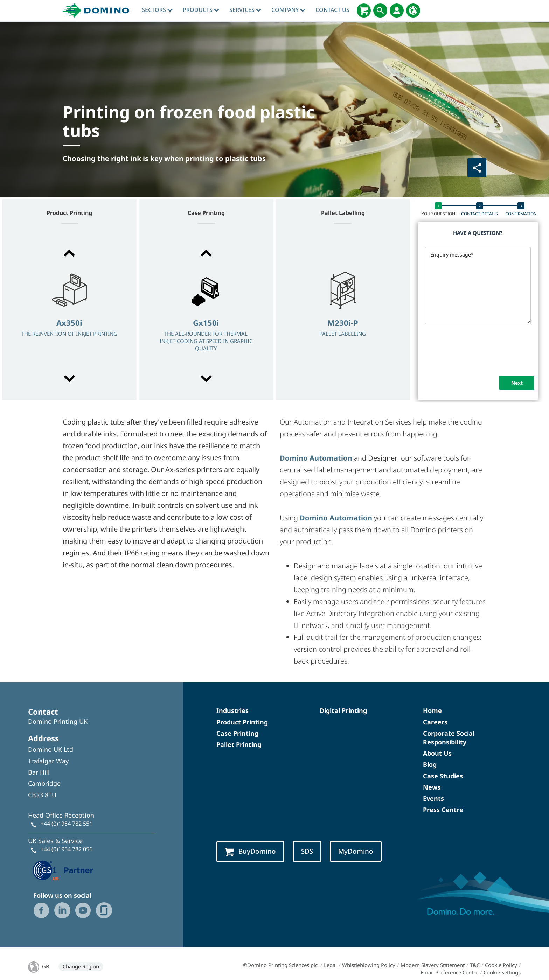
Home (432, 710)
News (432, 787)
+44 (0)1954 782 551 (67, 824)
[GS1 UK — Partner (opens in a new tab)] (63, 869)
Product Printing (242, 722)
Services (245, 10)
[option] (69, 317)
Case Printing (237, 733)
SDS (307, 851)
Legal (330, 965)
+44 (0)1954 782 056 (67, 849)
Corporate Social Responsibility (449, 738)
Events (433, 798)
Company (288, 10)
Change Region (81, 966)
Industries (232, 710)
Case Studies (443, 776)
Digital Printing (343, 710)
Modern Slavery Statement (433, 965)
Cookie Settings (502, 972)
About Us (437, 753)
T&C (475, 965)
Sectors (157, 10)
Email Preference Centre (449, 972)
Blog (430, 764)
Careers (435, 722)
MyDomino (356, 851)
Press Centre (443, 810)
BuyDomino (250, 851)
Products (201, 10)
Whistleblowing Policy (369, 965)
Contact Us (332, 10)
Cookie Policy (501, 965)
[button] (69, 253)
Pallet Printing (239, 744)
